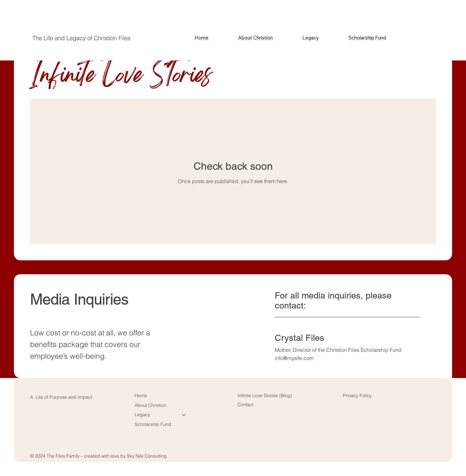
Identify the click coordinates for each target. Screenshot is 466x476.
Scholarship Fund (153, 424)
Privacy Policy (357, 395)
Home (141, 395)
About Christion (150, 405)
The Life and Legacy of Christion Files (81, 38)
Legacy (142, 415)
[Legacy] (184, 415)
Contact (246, 405)
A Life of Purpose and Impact (61, 397)
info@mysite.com (294, 358)
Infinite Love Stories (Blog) (265, 395)
